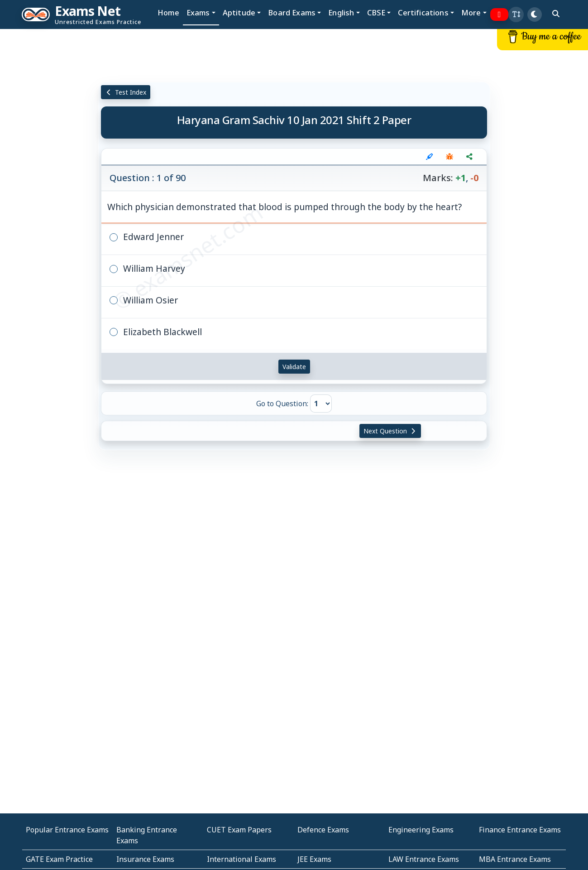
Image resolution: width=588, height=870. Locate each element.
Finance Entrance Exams (520, 830)
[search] (556, 14)
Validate (294, 367)
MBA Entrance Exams (515, 859)
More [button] (471, 12)
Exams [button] (198, 12)
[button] (516, 14)
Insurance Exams (145, 859)
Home (168, 12)
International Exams (241, 859)
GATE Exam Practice (59, 859)
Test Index (126, 92)
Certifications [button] (423, 12)
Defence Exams (323, 830)
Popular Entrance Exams (67, 830)
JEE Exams (314, 859)
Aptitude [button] (239, 12)
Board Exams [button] (292, 12)
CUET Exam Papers (239, 830)
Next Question (390, 431)
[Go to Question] (321, 404)
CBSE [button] (376, 12)
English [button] (341, 12)
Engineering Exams (421, 830)
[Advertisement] (49, 166)
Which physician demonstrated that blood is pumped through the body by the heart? (284, 207)
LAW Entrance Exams (424, 859)
